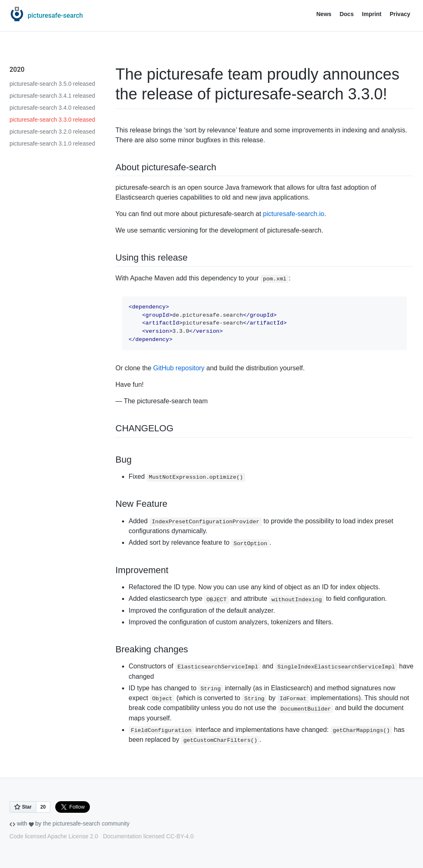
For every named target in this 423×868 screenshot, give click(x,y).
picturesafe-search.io (294, 214)
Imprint (372, 14)
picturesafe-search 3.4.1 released (52, 96)
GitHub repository (179, 368)
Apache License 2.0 (73, 836)
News (324, 14)
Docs (347, 14)
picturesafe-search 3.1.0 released (52, 143)
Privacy (400, 14)
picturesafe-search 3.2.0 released (52, 132)
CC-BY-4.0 (180, 836)
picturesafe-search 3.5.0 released (52, 84)
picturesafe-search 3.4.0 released (52, 108)
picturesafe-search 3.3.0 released (52, 120)
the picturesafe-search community (86, 823)
